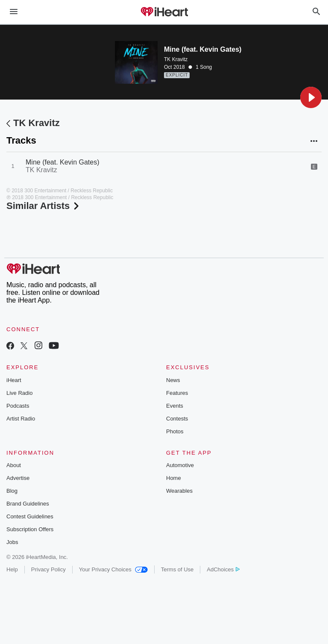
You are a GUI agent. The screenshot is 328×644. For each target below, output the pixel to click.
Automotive (180, 465)
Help (12, 569)
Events (175, 406)
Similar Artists (44, 206)
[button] (311, 97)
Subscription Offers (30, 529)
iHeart (14, 380)
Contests (177, 419)
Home (174, 478)
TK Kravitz (176, 59)
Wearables (179, 491)
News (173, 380)
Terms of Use (177, 569)
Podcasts (18, 406)
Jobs (12, 542)
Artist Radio (21, 419)
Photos (175, 431)
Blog (12, 491)
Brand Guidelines (28, 504)
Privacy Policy (48, 569)
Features (177, 393)
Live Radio (19, 393)
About (14, 465)
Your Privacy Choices (113, 569)
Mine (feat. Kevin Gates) (63, 162)
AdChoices (223, 569)
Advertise (18, 478)
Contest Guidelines (30, 516)
